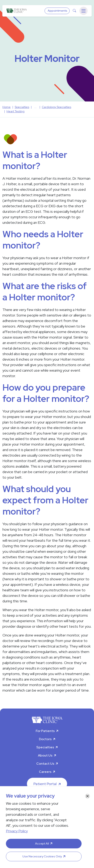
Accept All (42, 843)
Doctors (45, 739)
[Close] (87, 796)
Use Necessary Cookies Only (42, 856)
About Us (45, 755)
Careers (45, 772)
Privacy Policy (17, 831)
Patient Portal (45, 784)
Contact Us (45, 764)
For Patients (45, 731)
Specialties (45, 747)
